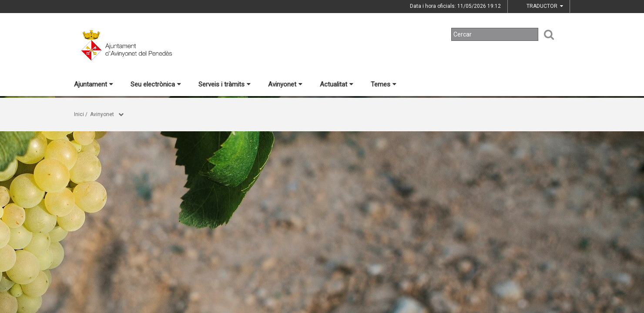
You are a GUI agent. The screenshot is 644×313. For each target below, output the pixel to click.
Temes (384, 84)
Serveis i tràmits (225, 84)
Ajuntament (94, 84)
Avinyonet (285, 84)
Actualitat (337, 84)
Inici (79, 114)
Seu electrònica (156, 84)
